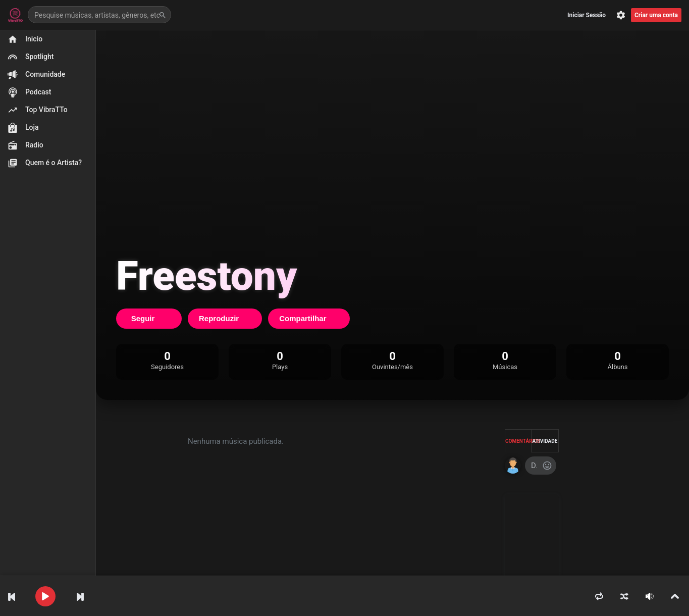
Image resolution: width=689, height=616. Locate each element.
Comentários (518, 441)
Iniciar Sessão (587, 15)
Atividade (545, 441)
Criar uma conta (656, 15)
